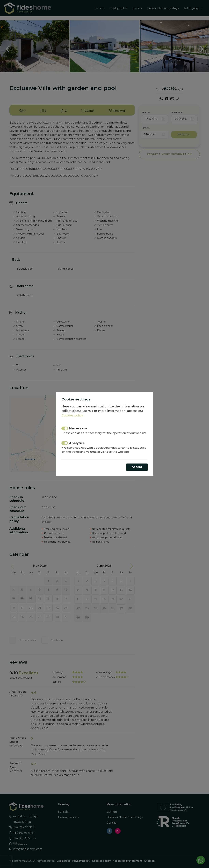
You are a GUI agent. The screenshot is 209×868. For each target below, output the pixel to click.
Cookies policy (72, 415)
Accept (137, 467)
